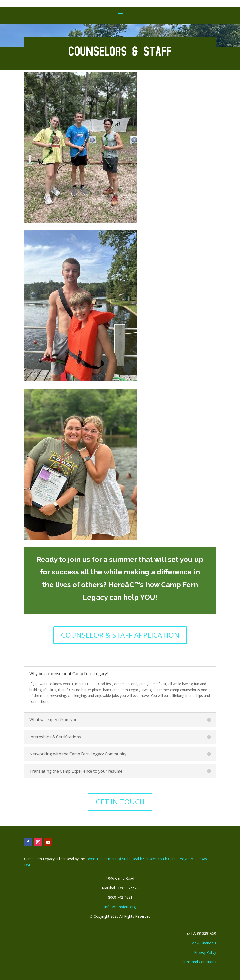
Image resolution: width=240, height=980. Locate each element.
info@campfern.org (120, 907)
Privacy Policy (205, 952)
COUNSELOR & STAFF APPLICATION (120, 635)
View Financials (204, 943)
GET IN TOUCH (120, 802)
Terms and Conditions (198, 962)
